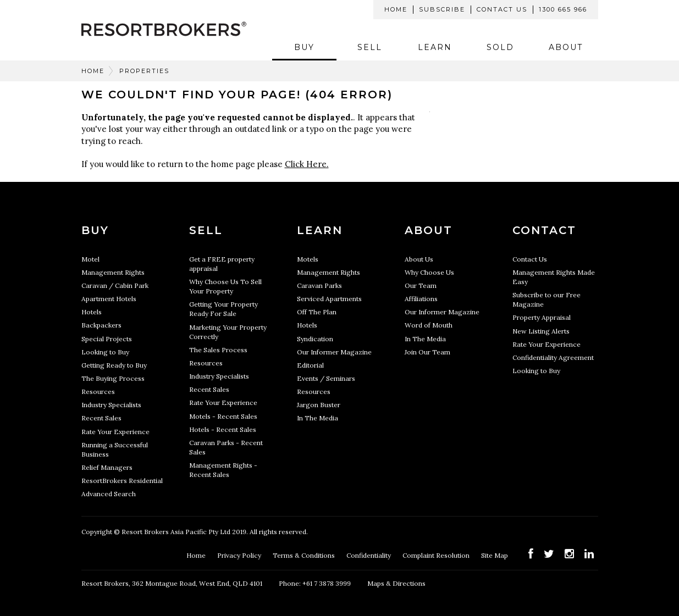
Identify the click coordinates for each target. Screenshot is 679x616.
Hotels (92, 312)
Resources (98, 392)
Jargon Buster (319, 405)
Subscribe (442, 9)
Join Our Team (427, 352)
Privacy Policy (240, 555)
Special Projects (107, 339)
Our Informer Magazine (334, 352)
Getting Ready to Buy (114, 365)
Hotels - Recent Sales (223, 429)
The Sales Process (218, 350)
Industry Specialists (111, 405)
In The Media (318, 418)
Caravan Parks (319, 285)
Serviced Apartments (329, 299)
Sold (500, 47)
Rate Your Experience (115, 432)
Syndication (315, 339)
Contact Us (502, 9)
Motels (308, 259)
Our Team (421, 285)
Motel (90, 259)
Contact (544, 230)
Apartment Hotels (109, 299)
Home (396, 9)
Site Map (495, 555)
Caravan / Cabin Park (115, 285)
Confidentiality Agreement (553, 357)
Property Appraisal (542, 317)
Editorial (310, 365)
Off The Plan (317, 312)
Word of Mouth (429, 325)
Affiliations (421, 299)
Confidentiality (369, 555)
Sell (370, 47)
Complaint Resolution (437, 555)
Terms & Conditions (305, 555)
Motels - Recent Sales (223, 416)
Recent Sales (101, 418)
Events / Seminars (326, 378)
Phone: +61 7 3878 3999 (315, 583)
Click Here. (307, 164)
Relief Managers (107, 467)
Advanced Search (109, 494)
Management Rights (113, 272)
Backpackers (101, 325)
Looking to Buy (105, 352)
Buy (304, 47)
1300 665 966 (563, 9)
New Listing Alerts (541, 331)
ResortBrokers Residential (122, 481)
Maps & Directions (396, 583)
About (566, 47)
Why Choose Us (429, 272)
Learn (435, 47)
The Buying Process (113, 378)
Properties (144, 71)
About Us (419, 259)
